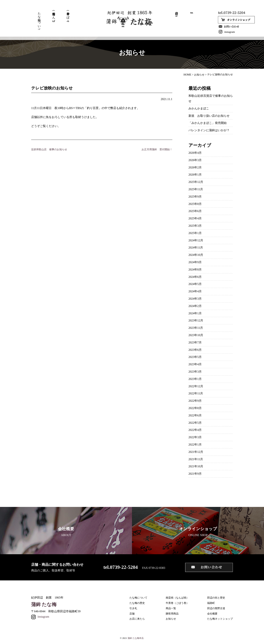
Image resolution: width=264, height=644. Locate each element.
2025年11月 (196, 189)
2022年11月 (196, 393)
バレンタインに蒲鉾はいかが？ (209, 130)
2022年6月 (195, 415)
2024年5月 (195, 284)
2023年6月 (195, 350)
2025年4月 (195, 218)
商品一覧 (171, 608)
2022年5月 (195, 423)
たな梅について (39, 19)
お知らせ (171, 619)
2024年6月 (195, 277)
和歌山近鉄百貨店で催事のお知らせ (211, 98)
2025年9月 (195, 197)
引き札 (133, 608)
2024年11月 (196, 248)
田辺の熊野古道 (216, 608)
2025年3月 (195, 226)
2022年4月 (195, 430)
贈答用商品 (172, 614)
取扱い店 (190, 12)
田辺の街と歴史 (175, 13)
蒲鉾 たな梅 (44, 605)
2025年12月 (196, 182)
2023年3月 (195, 372)
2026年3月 (195, 160)
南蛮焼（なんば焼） (177, 598)
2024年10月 (196, 255)
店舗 (132, 614)
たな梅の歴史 (137, 603)
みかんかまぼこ (199, 108)
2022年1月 (195, 445)
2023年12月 (196, 320)
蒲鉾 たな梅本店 (135, 638)
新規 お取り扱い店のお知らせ (209, 116)
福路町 (211, 603)
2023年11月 (196, 328)
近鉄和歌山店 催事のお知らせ (49, 149)
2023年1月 (195, 379)
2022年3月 (195, 437)
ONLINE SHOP (198, 532)
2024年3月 (195, 299)
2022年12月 (196, 386)
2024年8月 (195, 269)
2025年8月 (195, 204)
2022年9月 (195, 401)
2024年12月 (196, 240)
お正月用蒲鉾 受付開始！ (157, 149)
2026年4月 (195, 153)
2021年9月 (195, 474)
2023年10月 (196, 335)
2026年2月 (195, 167)
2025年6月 (195, 211)
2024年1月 (195, 313)
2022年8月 (195, 408)
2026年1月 (195, 175)
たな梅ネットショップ (220, 619)
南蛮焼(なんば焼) (53, 16)
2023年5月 (195, 357)
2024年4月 (195, 291)
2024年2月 (195, 306)
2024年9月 (195, 262)
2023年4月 (195, 364)
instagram (224, 32)
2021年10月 (196, 466)
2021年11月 (196, 459)
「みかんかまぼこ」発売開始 (208, 123)
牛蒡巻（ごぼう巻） (177, 603)
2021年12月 (196, 452)
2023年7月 (195, 342)
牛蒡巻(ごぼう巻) (67, 16)
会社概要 (212, 614)
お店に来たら (137, 619)
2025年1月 (195, 233)
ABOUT (66, 532)
